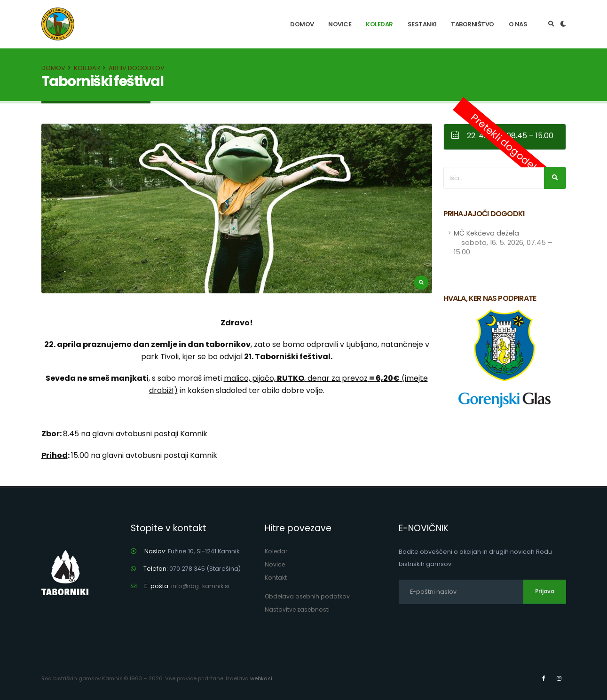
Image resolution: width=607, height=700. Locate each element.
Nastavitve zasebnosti (298, 610)
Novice (340, 24)
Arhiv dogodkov (137, 68)
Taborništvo (473, 24)
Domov (302, 24)
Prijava (545, 591)
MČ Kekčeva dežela (503, 243)
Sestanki (422, 24)
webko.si (261, 678)
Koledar (379, 24)
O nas (518, 24)
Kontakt (276, 578)
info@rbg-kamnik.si (201, 586)
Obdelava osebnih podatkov (309, 596)
